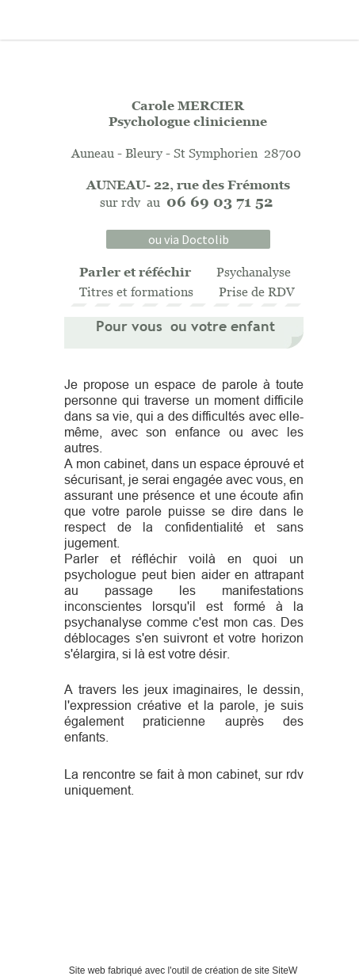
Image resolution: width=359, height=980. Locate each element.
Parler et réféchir (135, 272)
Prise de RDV (257, 292)
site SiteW (276, 970)
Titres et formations (136, 292)
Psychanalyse (254, 272)
